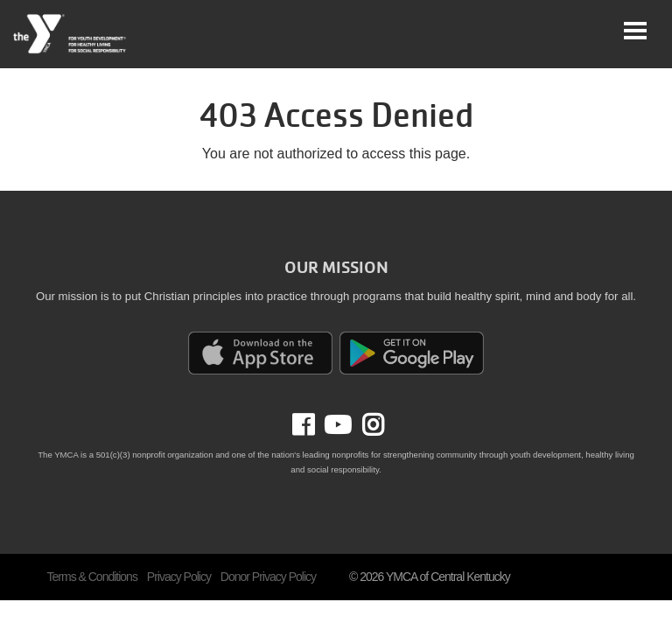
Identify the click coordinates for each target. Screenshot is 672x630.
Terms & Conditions (92, 577)
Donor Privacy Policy (268, 577)
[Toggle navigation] (635, 31)
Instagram (367, 425)
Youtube (336, 425)
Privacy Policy (179, 577)
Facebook (315, 425)
